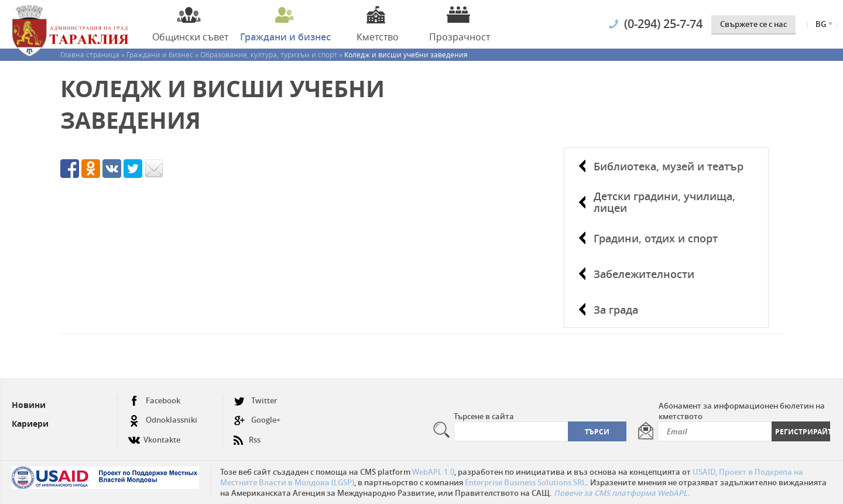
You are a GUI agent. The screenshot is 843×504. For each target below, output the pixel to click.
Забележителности (644, 274)
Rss (247, 435)
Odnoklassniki (163, 420)
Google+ (257, 420)
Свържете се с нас (753, 24)
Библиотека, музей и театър (669, 166)
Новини (29, 405)
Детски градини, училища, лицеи (664, 202)
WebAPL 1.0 (433, 472)
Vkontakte (154, 435)
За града (616, 310)
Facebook (154, 401)
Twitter (256, 401)
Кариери (30, 424)
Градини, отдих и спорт (656, 238)
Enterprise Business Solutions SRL (525, 482)
